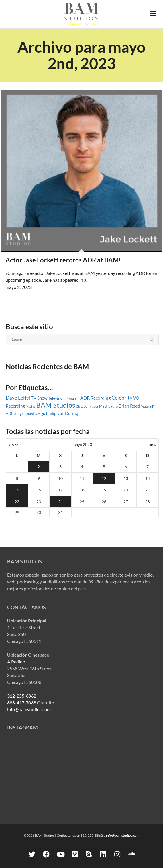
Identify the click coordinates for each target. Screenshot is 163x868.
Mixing (30, 406)
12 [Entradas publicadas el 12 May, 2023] (104, 478)
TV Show (39, 398)
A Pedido (16, 662)
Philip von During (62, 413)
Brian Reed (129, 406)
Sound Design (35, 414)
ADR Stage (15, 414)
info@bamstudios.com (29, 709)
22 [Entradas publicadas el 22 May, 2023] (17, 502)
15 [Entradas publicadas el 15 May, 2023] (17, 490)
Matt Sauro (108, 406)
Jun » (151, 445)
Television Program (64, 398)
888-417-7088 (22, 703)
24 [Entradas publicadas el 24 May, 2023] (60, 502)
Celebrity (122, 398)
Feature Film (149, 406)
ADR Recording (95, 398)
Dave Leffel (18, 398)
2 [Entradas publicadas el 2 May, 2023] (39, 467)
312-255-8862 (22, 696)
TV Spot (93, 406)
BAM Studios (56, 405)
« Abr (14, 445)
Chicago (81, 406)
